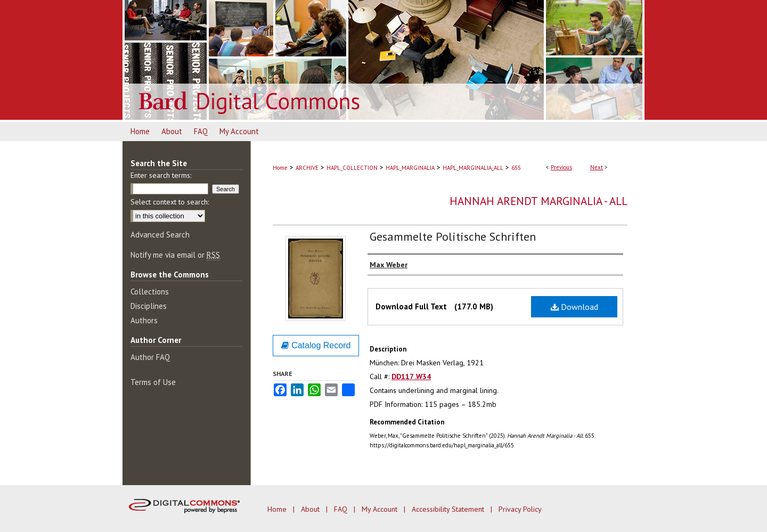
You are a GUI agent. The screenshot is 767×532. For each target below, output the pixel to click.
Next (597, 167)
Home (280, 168)
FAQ (342, 509)
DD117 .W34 (411, 377)
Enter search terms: (161, 175)
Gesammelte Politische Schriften (453, 236)
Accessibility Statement (449, 509)
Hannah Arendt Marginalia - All (538, 201)
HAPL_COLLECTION (352, 168)
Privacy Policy (520, 509)
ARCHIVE (307, 168)
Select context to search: (170, 202)
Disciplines (149, 306)
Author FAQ (150, 357)
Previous (561, 167)
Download (574, 307)
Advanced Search (160, 235)
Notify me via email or (175, 255)
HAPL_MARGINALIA (410, 168)
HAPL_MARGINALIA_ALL (473, 168)
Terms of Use (153, 382)
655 (516, 168)
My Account (381, 509)
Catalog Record (316, 345)
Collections (150, 292)
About (311, 509)
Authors (144, 320)
